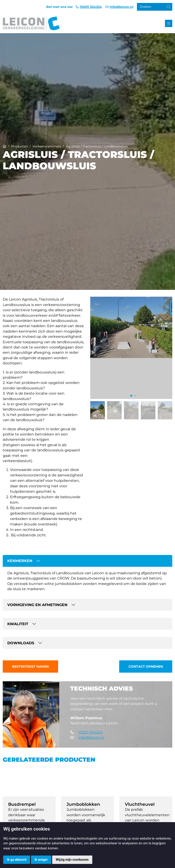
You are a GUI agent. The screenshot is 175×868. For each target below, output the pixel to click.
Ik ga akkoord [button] (17, 860)
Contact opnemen (146, 667)
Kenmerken (20, 561)
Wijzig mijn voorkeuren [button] (72, 860)
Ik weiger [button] (41, 860)
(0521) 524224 (91, 7)
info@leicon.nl (121, 7)
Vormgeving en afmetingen (37, 605)
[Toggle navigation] (169, 23)
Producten (19, 146)
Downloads (21, 643)
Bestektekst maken (30, 667)
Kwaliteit (18, 624)
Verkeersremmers (47, 146)
